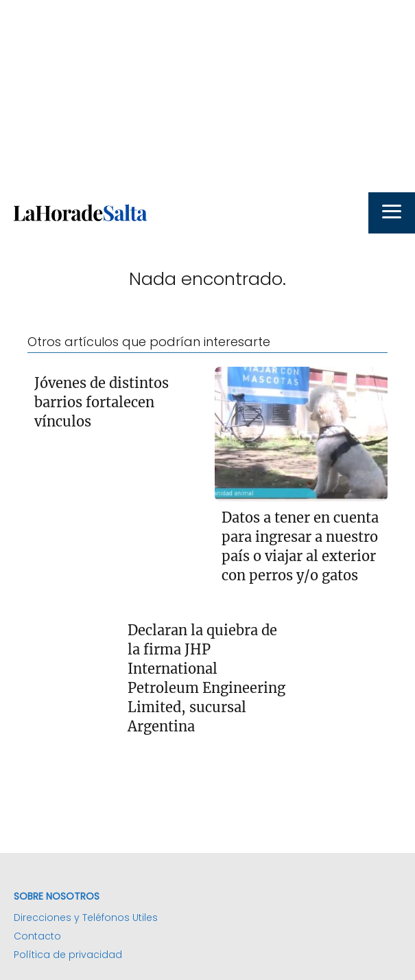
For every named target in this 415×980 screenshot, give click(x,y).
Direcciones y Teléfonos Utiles (86, 918)
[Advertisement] (207, 96)
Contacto (37, 936)
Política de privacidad (68, 955)
